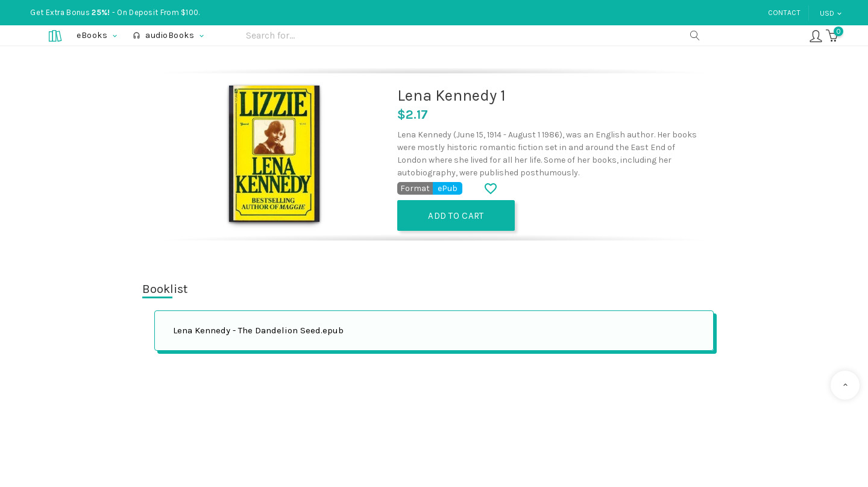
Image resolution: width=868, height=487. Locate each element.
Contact (784, 13)
